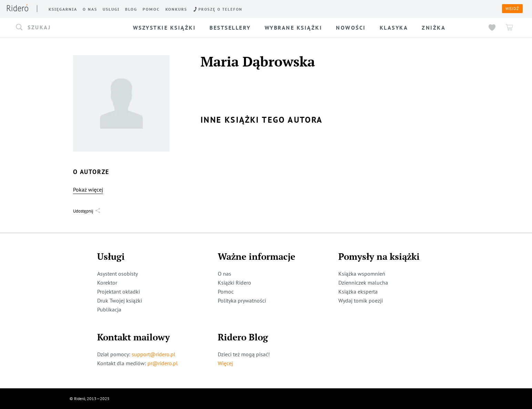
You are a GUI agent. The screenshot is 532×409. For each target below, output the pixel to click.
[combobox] (66, 28)
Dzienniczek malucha (363, 283)
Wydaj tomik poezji (361, 300)
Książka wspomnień (362, 274)
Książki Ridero (234, 283)
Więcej (225, 363)
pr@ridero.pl (163, 363)
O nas (224, 274)
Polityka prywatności (242, 300)
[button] (66, 28)
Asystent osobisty (117, 274)
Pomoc (226, 292)
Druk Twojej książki (120, 300)
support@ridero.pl (154, 354)
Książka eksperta (358, 292)
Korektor (107, 283)
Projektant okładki (119, 292)
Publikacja (109, 309)
